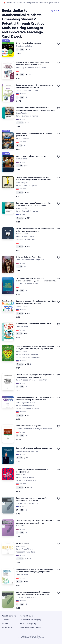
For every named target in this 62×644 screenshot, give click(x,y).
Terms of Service (26, 616)
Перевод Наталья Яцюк (25, 552)
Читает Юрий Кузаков (25, 405)
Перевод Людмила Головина (28, 408)
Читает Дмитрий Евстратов (27, 116)
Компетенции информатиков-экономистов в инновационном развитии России (35, 522)
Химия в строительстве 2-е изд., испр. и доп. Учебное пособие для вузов (34, 86)
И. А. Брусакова (22, 526)
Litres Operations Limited (31, 636)
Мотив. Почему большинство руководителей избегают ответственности (35, 230)
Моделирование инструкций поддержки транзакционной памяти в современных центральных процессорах (33, 593)
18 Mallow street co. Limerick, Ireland (31, 638)
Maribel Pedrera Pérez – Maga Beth (30, 260)
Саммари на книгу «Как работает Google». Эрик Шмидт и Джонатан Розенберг (36, 302)
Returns (5, 624)
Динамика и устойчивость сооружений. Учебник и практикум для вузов (32, 64)
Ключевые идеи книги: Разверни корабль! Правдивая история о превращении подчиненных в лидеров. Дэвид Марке (33, 204)
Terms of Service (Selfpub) (30, 620)
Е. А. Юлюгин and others (26, 597)
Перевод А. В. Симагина (25, 240)
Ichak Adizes (21, 475)
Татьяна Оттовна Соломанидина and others (34, 429)
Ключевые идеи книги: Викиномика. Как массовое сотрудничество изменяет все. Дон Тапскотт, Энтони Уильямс (35, 109)
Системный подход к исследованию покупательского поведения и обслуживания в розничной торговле (36, 280)
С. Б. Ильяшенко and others (27, 284)
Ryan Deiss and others (25, 46)
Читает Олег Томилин (25, 478)
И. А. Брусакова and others (27, 503)
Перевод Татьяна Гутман (26, 480)
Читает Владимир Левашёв (27, 354)
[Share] (55, 11)
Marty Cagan (21, 546)
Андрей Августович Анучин (27, 451)
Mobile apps (7, 627)
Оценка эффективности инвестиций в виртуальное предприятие (32, 499)
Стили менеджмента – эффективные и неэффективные (32, 471)
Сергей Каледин (22, 159)
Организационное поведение (28, 426)
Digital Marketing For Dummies (28, 43)
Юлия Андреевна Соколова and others (32, 380)
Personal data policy (28, 624)
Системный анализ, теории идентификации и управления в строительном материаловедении (35, 376)
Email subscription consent (30, 627)
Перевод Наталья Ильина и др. (28, 357)
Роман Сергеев (22, 306)
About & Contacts (9, 616)
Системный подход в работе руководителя (34, 448)
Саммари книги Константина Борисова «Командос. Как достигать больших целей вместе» (33, 179)
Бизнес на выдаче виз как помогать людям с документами (34, 135)
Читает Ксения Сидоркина (26, 186)
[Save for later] (58, 44)
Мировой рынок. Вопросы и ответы (31, 156)
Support (5, 620)
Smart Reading (22, 113)
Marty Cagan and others (25, 403)
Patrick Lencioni (22, 234)
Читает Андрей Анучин (25, 237)
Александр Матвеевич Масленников (31, 68)
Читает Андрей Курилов (26, 549)
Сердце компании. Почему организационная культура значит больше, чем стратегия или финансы (35, 348)
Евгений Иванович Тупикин (27, 90)
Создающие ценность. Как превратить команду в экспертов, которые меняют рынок (36, 399)
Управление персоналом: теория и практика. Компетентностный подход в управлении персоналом (35, 571)
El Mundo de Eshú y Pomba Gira (29, 257)
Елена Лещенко (22, 183)
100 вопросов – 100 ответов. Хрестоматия (33, 324)
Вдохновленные (22, 543)
